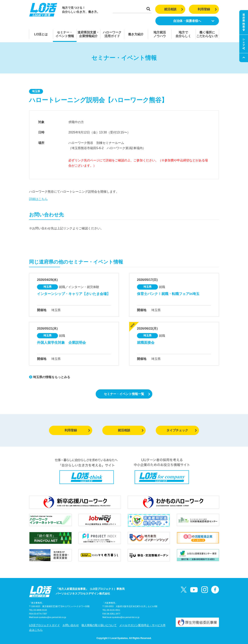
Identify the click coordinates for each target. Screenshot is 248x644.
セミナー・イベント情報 (65, 34)
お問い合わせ (71, 625)
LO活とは (41, 34)
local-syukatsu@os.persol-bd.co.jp (50, 617)
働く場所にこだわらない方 (207, 34)
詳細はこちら (38, 199)
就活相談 (174, 9)
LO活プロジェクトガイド (44, 625)
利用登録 (207, 9)
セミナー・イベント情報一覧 (127, 394)
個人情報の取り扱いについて (99, 625)
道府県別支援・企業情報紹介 (88, 34)
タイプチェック (182, 430)
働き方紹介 (136, 34)
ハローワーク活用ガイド (112, 34)
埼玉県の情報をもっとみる (50, 377)
